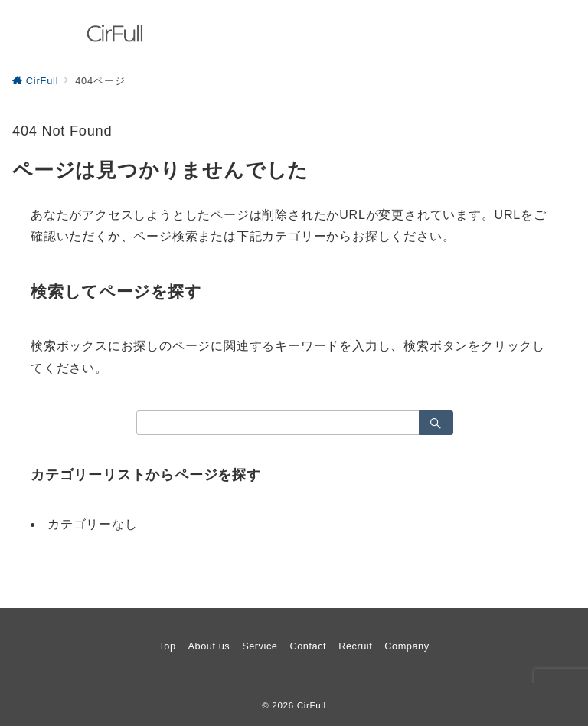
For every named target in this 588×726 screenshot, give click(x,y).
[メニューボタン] (34, 33)
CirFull (312, 705)
